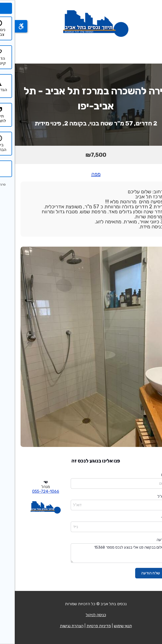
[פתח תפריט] (151, 50)
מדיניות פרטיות (84, 626)
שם (149, 475)
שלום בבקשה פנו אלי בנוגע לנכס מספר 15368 (104, 553)
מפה (81, 174)
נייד (149, 518)
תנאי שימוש (108, 626)
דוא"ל (147, 497)
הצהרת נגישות (57, 626)
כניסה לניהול (81, 615)
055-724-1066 (31, 491)
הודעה (147, 540)
